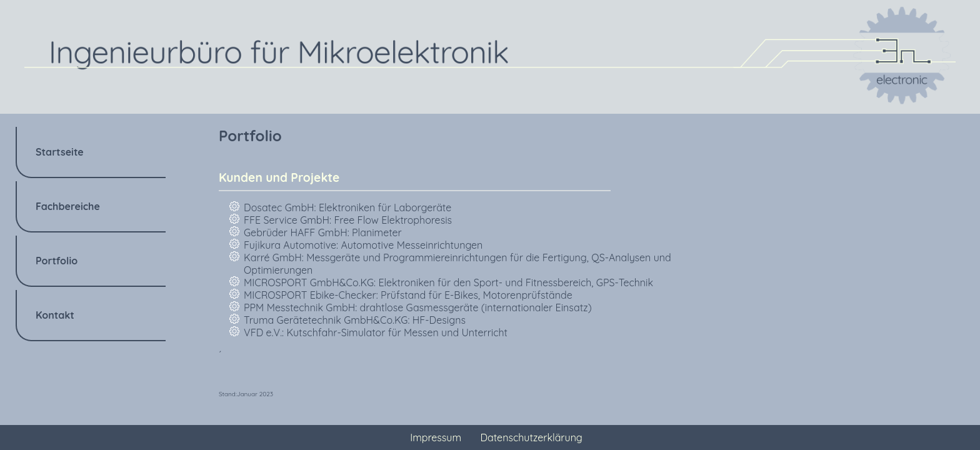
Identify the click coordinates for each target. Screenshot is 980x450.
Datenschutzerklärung (532, 437)
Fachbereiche (68, 206)
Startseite (60, 152)
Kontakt (55, 315)
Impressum (436, 437)
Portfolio (57, 261)
